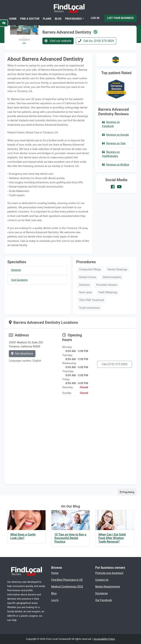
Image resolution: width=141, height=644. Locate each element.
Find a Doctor (30, 19)
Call (115, 364)
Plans (47, 19)
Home (13, 19)
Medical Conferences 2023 (67, 587)
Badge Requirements (108, 587)
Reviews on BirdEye (116, 165)
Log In (95, 18)
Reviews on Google (115, 135)
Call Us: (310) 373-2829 (96, 41)
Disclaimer (102, 593)
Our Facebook (104, 600)
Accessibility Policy (104, 639)
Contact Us (102, 580)
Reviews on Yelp (114, 143)
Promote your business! (109, 573)
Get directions (22, 354)
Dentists (16, 270)
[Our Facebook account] (113, 187)
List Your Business (121, 18)
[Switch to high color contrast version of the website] (4, 23)
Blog (58, 19)
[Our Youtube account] (119, 187)
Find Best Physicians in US (67, 580)
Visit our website (58, 41)
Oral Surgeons (19, 280)
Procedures (73, 19)
